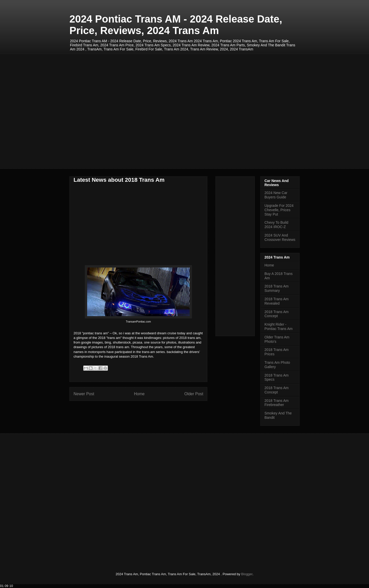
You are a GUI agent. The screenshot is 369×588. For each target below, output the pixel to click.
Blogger (247, 574)
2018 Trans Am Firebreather (276, 403)
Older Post (194, 394)
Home (139, 394)
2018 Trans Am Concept (276, 314)
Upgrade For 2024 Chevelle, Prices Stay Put (279, 210)
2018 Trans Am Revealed (276, 301)
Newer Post (84, 394)
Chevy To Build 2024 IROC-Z (276, 225)
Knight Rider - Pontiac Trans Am (279, 327)
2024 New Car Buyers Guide (276, 195)
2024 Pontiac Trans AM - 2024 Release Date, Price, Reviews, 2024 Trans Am (176, 25)
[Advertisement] (184, 111)
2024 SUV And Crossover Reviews (280, 237)
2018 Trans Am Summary (276, 288)
